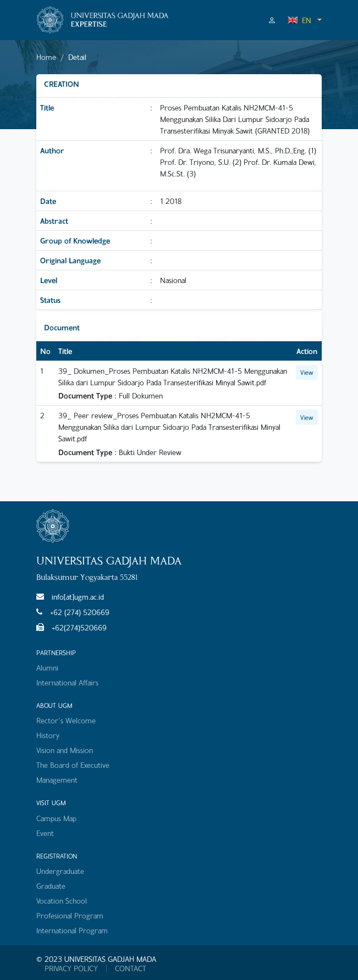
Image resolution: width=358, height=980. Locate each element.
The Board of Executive (73, 765)
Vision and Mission (65, 750)
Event (45, 833)
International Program (72, 930)
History (48, 735)
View (307, 372)
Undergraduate (60, 871)
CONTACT (131, 968)
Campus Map (56, 818)
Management (57, 780)
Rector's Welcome (66, 720)
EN (299, 20)
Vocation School (62, 901)
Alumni (47, 668)
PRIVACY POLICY (71, 968)
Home (46, 57)
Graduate (51, 886)
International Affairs (67, 682)
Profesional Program (70, 915)
